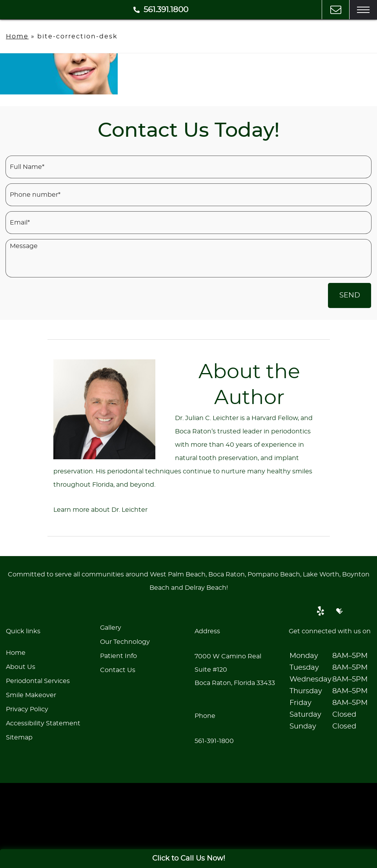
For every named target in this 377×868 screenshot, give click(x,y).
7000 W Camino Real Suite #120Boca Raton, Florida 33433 (235, 670)
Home (17, 36)
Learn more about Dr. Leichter (100, 510)
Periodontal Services (38, 681)
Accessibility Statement (43, 723)
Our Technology (125, 642)
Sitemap (19, 738)
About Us (21, 667)
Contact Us (118, 670)
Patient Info (118, 656)
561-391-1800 (214, 741)
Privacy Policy (27, 709)
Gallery (111, 628)
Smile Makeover (31, 695)
